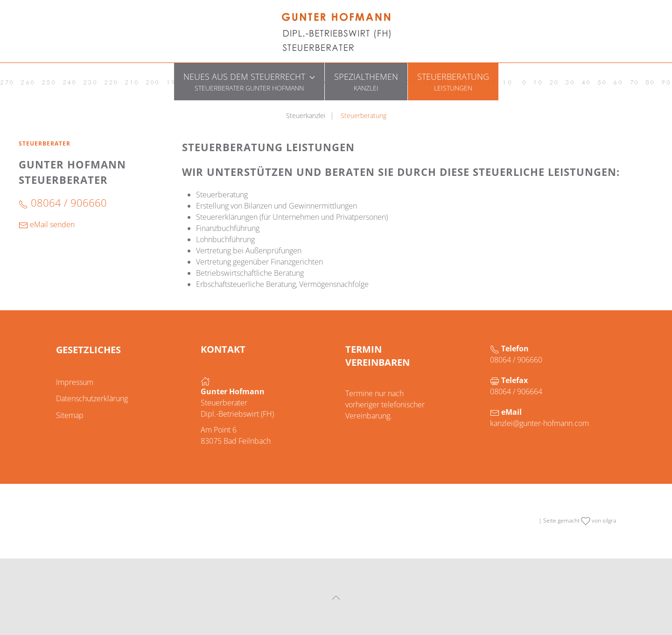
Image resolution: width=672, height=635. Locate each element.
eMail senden (47, 225)
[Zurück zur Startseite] (336, 31)
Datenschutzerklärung (92, 398)
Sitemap (70, 415)
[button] (249, 82)
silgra (609, 520)
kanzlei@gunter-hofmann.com (539, 423)
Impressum (75, 382)
